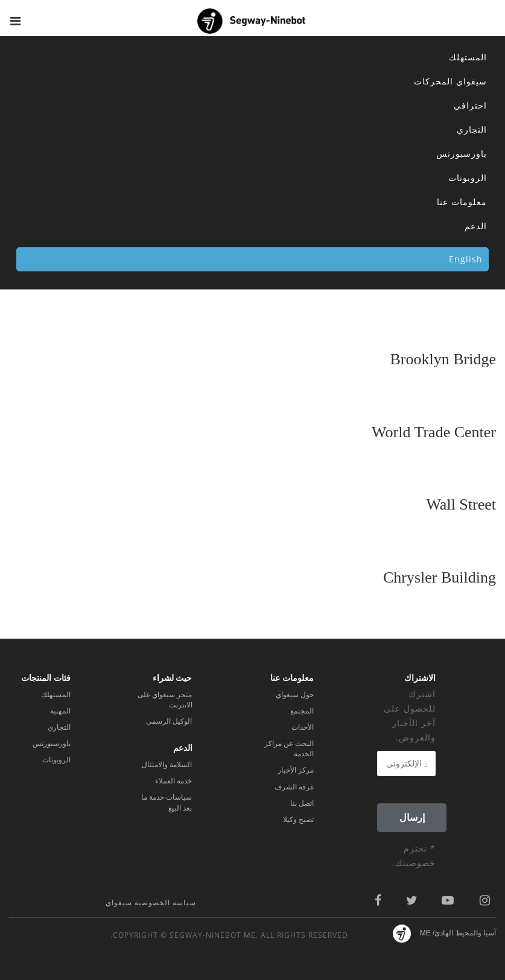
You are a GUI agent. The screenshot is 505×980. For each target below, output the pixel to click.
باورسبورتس (462, 153)
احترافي (470, 105)
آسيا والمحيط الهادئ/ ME (458, 933)
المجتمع (302, 711)
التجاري (472, 129)
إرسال (412, 817)
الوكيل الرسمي (169, 721)
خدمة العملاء (173, 781)
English (466, 259)
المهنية (60, 711)
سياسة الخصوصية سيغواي (151, 903)
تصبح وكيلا (298, 820)
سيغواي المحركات (450, 81)
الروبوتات (468, 178)
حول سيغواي (295, 695)
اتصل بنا (302, 803)
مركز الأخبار (296, 770)
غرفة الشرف (294, 787)
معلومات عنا (462, 202)
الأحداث (303, 727)
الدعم (476, 226)
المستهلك (468, 57)
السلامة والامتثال (167, 765)
